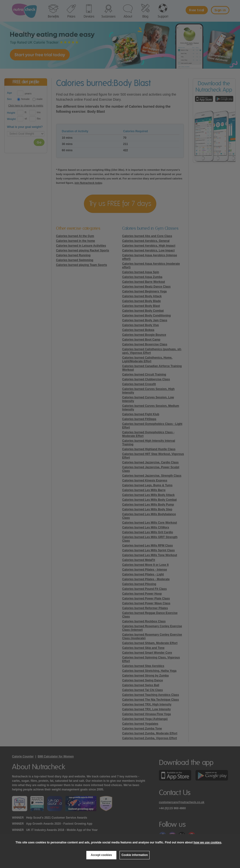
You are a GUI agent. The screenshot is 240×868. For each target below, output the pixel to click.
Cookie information (135, 855)
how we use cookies (207, 842)
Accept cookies (101, 855)
